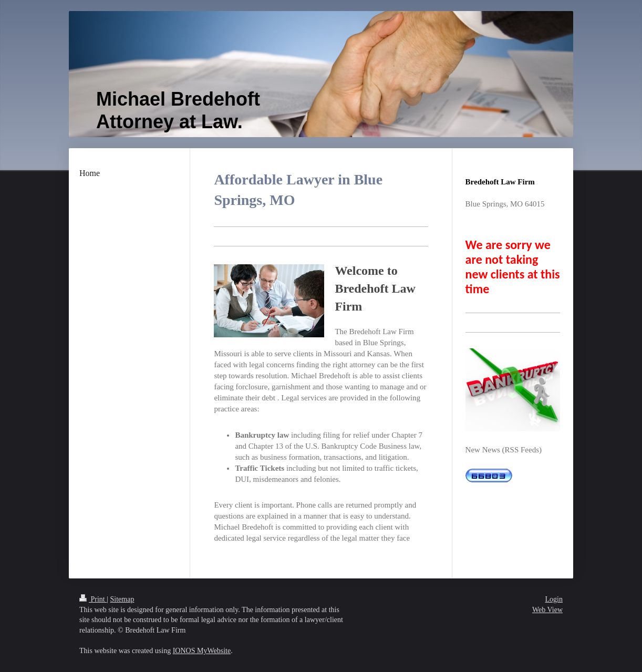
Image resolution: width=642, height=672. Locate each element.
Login (554, 599)
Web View (547, 610)
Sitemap (122, 599)
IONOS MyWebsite (202, 651)
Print (93, 599)
